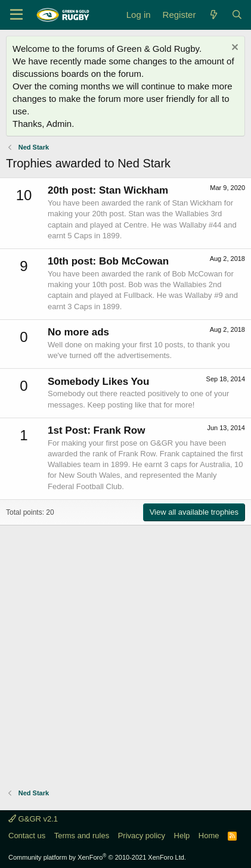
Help (182, 836)
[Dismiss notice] (233, 49)
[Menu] (16, 15)
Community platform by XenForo (97, 857)
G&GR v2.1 (33, 819)
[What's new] (213, 15)
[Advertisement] (125, 651)
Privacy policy (142, 836)
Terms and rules (82, 836)
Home (209, 836)
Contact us (27, 836)
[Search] (237, 15)
